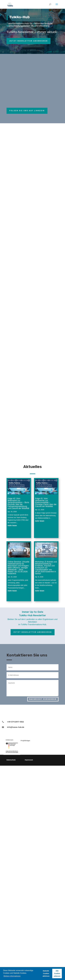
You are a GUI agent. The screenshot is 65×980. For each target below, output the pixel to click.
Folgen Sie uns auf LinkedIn (27, 111)
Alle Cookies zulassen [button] (57, 973)
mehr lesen (12, 526)
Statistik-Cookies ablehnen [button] (46, 973)
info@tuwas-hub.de (16, 727)
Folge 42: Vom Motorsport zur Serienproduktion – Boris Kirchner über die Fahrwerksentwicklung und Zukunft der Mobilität (18, 503)
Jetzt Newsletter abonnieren (29, 41)
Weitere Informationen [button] (12, 976)
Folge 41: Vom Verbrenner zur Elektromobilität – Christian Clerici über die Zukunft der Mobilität (46, 502)
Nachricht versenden (43, 699)
